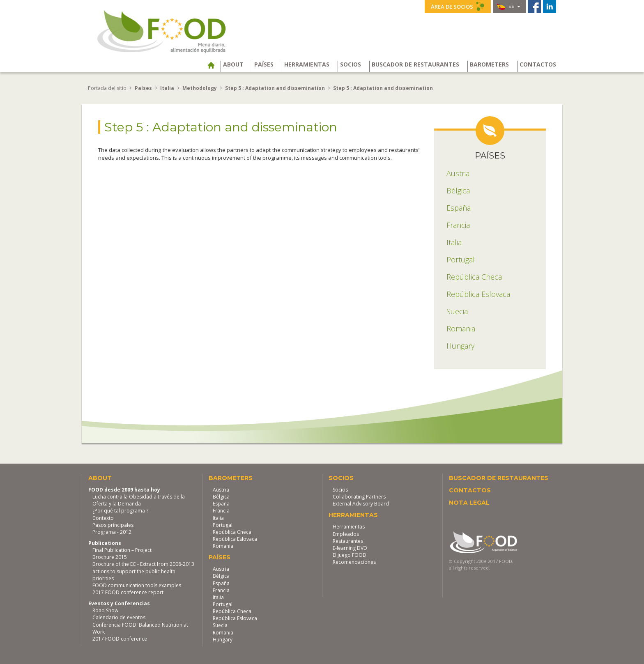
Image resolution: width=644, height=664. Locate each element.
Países (264, 64)
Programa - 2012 (112, 532)
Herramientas (307, 64)
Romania (223, 546)
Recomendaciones (354, 562)
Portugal (223, 524)
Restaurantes (348, 540)
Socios (351, 64)
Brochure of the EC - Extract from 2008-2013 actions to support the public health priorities (143, 571)
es (509, 7)
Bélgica (221, 496)
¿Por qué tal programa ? (120, 510)
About (233, 64)
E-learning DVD (350, 548)
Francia (221, 510)
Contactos (538, 64)
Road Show (105, 610)
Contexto (103, 517)
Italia (218, 517)
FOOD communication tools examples (137, 585)
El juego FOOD (350, 555)
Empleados (346, 533)
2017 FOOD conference (120, 638)
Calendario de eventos (119, 617)
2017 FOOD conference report (128, 592)
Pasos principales (113, 524)
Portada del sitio (107, 88)
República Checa (232, 532)
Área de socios (458, 6)
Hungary (223, 639)
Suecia (220, 625)
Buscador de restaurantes (415, 64)
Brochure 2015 (110, 557)
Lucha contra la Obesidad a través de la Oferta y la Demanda (139, 500)
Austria (221, 489)
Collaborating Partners (359, 496)
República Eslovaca (235, 539)
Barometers (489, 64)
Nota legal (469, 502)
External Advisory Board (361, 503)
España (221, 503)
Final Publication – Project (122, 550)
